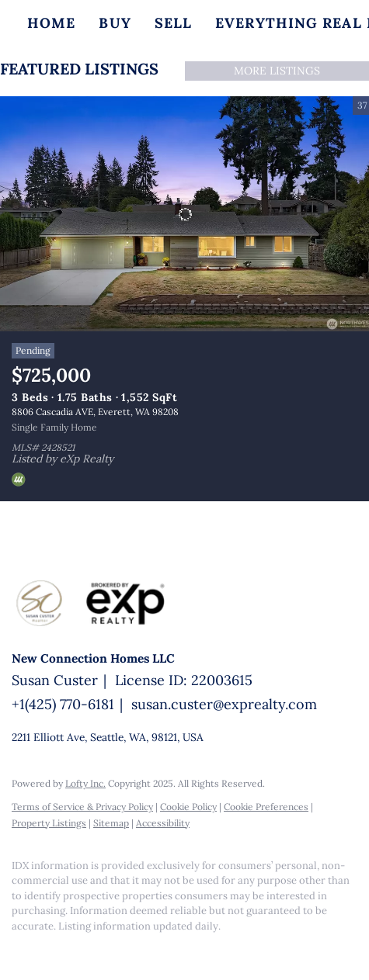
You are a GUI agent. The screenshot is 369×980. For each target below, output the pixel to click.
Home (51, 23)
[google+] (82, 949)
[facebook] (19, 949)
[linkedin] (50, 949)
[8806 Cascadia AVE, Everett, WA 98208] (184, 214)
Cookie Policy (188, 807)
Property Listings (49, 823)
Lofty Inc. (85, 783)
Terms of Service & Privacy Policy (82, 807)
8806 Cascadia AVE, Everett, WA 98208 (95, 412)
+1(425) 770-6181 (63, 704)
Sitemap (111, 823)
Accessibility (163, 823)
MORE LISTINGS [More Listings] (277, 71)
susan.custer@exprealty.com (224, 704)
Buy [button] (115, 23)
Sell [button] (173, 23)
